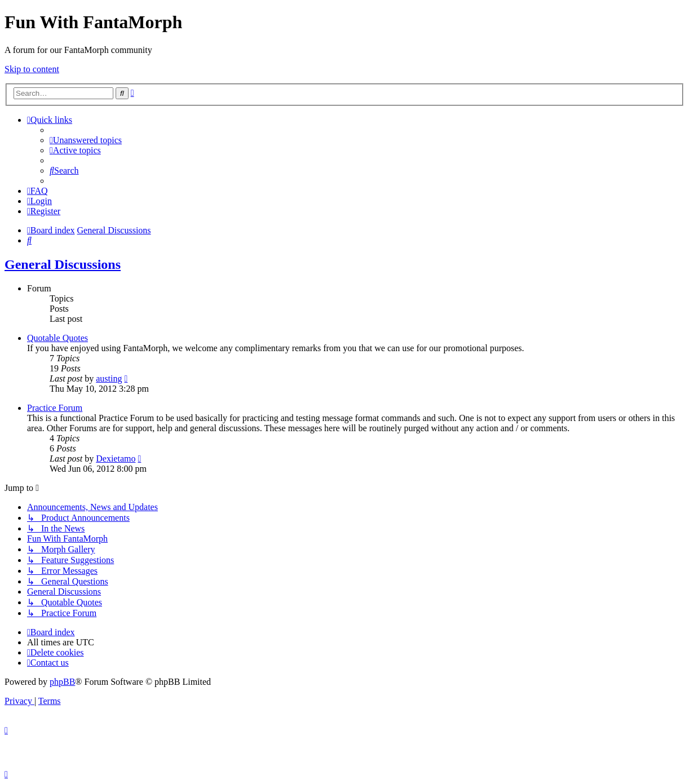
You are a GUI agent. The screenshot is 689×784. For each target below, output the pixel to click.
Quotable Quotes (58, 338)
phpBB (62, 682)
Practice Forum (55, 408)
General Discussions (63, 264)
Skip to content (32, 69)
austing (109, 378)
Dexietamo (116, 459)
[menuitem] (86, 140)
